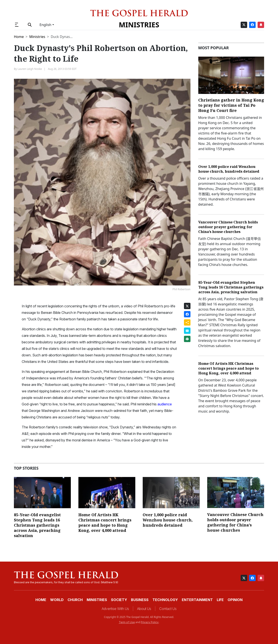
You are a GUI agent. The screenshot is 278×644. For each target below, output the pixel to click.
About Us (144, 609)
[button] (19, 25)
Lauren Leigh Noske (30, 69)
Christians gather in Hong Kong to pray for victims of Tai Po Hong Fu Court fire (231, 105)
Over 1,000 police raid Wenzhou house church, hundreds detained (229, 169)
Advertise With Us (115, 609)
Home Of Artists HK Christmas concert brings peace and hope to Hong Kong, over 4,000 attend (228, 368)
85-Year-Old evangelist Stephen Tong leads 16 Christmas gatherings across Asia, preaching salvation (231, 287)
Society (119, 600)
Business (140, 600)
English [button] (45, 25)
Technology (165, 600)
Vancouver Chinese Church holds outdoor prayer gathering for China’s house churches (228, 227)
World (57, 600)
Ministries (139, 25)
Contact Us (168, 609)
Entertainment (197, 600)
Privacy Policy (150, 622)
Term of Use (127, 622)
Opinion (235, 600)
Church (75, 600)
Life (220, 600)
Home (19, 37)
